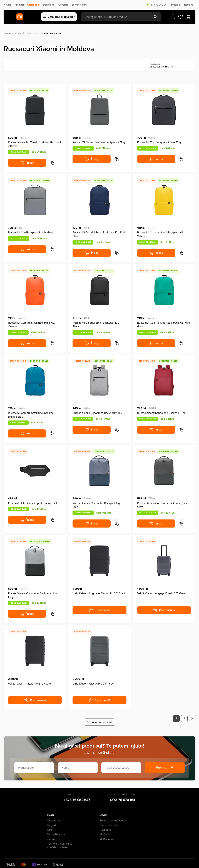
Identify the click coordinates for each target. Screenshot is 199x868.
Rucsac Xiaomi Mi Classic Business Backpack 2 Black (35, 144)
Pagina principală (14, 33)
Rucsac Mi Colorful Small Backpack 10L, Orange (32, 325)
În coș (27, 163)
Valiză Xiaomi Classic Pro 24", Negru (29, 684)
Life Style (33, 33)
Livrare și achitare (110, 822)
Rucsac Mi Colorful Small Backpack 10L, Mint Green (164, 325)
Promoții (19, 5)
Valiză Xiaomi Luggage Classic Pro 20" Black (99, 593)
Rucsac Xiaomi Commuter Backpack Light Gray (33, 595)
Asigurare (105, 826)
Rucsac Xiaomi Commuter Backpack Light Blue (97, 505)
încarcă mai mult (100, 719)
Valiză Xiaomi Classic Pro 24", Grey (93, 684)
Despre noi (49, 5)
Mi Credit (105, 831)
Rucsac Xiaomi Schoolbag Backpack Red (161, 413)
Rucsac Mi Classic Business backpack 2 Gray (99, 142)
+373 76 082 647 (159, 5)
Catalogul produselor (59, 17)
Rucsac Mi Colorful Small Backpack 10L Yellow (160, 234)
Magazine (53, 822)
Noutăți (7, 5)
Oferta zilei (33, 5)
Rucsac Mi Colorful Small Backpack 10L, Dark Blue (99, 234)
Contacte (63, 5)
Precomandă (99, 610)
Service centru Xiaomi (113, 817)
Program (176, 5)
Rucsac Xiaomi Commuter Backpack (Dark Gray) (162, 505)
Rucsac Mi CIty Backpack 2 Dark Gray (159, 142)
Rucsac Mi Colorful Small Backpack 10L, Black (96, 325)
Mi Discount (107, 836)
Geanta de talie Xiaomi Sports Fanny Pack (33, 503)
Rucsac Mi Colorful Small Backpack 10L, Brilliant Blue (32, 415)
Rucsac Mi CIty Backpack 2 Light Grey (30, 233)
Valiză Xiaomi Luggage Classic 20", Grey (161, 593)
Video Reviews (56, 831)
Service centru (79, 5)
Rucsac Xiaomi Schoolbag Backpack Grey (97, 413)
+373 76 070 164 (122, 796)
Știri (50, 826)
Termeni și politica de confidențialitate (60, 842)
